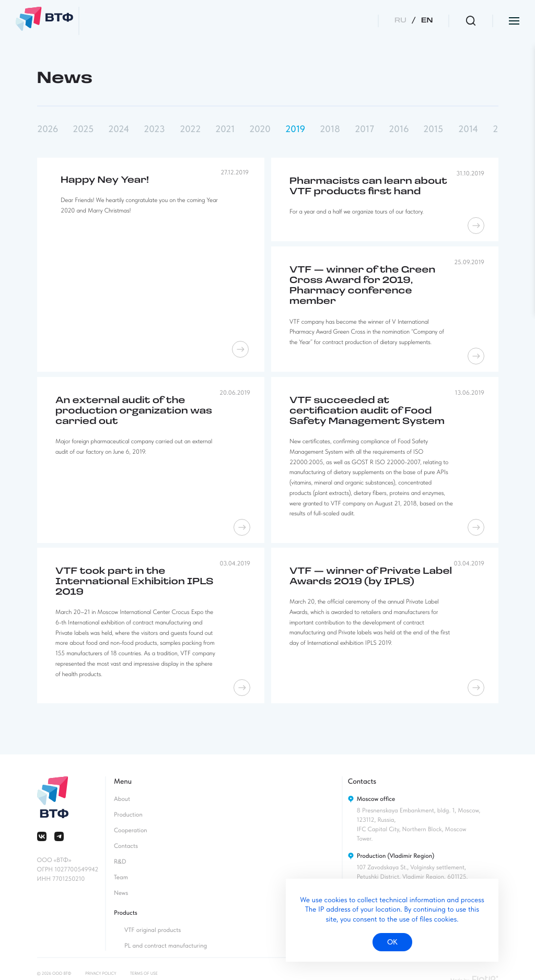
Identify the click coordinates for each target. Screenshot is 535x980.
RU (400, 21)
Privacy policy (101, 973)
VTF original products (153, 930)
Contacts (126, 846)
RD (120, 861)
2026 (48, 129)
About (122, 799)
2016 (399, 129)
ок (392, 942)
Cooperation (131, 830)
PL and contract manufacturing (166, 946)
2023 (154, 129)
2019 (295, 129)
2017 (364, 129)
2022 (190, 129)
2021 (225, 129)
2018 (330, 129)
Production (128, 814)
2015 (433, 129)
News (121, 893)
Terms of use (144, 973)
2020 (260, 129)
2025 (83, 129)
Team (121, 877)
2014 (468, 129)
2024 (119, 129)
